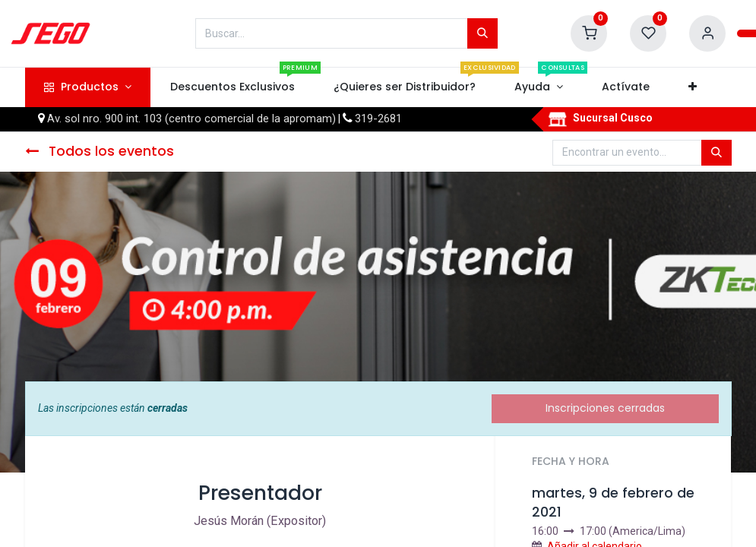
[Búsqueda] (482, 33)
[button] (693, 87)
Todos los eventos (100, 151)
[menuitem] (232, 87)
